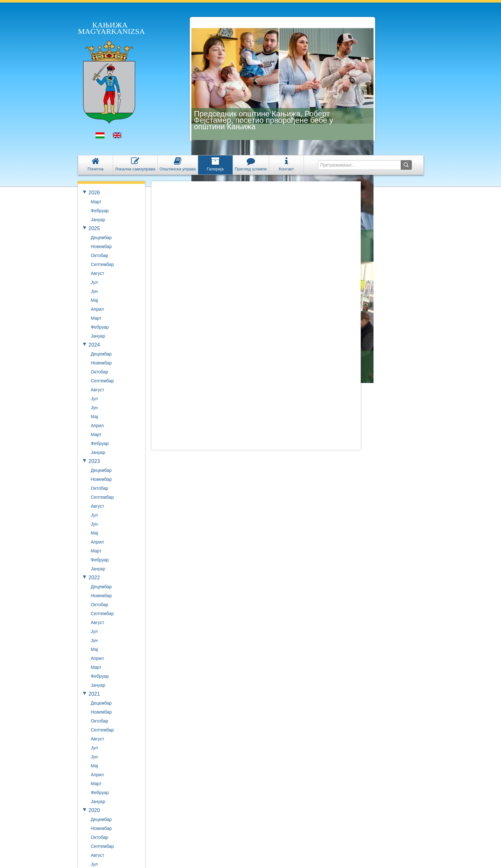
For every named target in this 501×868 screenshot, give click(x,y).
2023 (94, 461)
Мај (94, 300)
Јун (94, 291)
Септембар (102, 264)
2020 (94, 810)
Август (97, 273)
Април (97, 309)
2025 (94, 228)
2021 (94, 694)
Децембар (101, 238)
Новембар (101, 246)
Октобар (99, 255)
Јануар (98, 220)
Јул (94, 282)
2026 (94, 193)
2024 (94, 345)
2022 (94, 578)
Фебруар (100, 211)
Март (96, 202)
